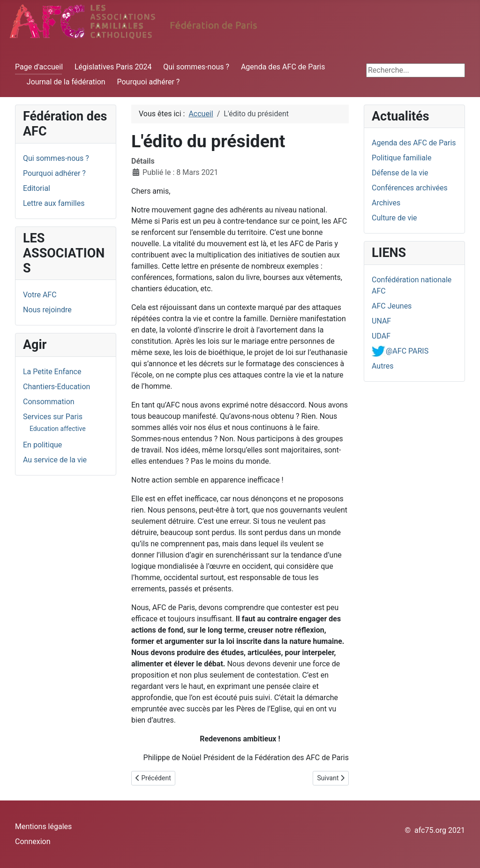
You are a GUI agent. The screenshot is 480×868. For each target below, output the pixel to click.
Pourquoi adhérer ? (149, 82)
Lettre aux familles (54, 203)
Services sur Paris (53, 417)
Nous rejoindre (47, 310)
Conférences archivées (410, 188)
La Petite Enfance (52, 372)
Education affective (58, 429)
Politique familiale (401, 158)
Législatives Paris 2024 (113, 67)
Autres (382, 366)
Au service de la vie (55, 460)
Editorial (37, 188)
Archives (386, 203)
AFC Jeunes (392, 306)
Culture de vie (394, 218)
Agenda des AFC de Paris (283, 67)
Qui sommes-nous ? (196, 67)
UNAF (381, 321)
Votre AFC (40, 295)
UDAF (381, 336)
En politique (42, 445)
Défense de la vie (400, 173)
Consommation (49, 402)
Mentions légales (43, 826)
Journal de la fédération (66, 82)
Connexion (33, 842)
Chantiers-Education (56, 387)
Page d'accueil (39, 67)
